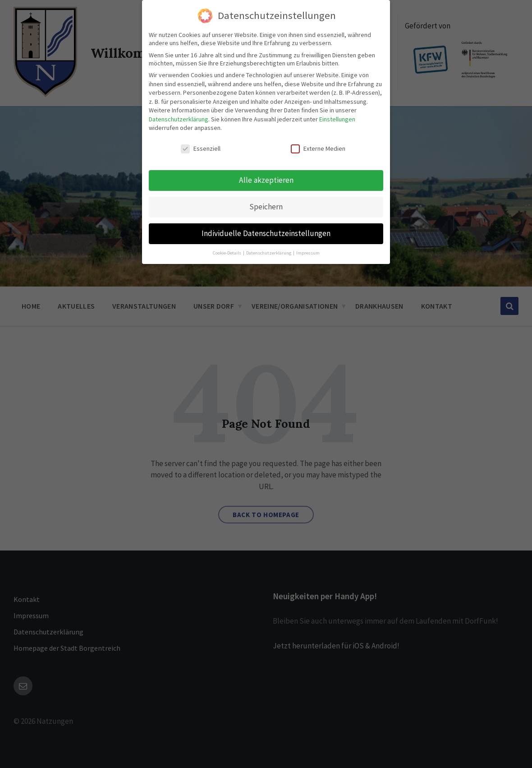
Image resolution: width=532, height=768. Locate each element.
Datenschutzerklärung (179, 119)
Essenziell (201, 148)
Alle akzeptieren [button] (266, 180)
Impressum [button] (308, 252)
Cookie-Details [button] (227, 252)
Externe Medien (318, 148)
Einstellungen (337, 119)
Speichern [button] (266, 207)
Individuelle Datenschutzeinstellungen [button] (266, 233)
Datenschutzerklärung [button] (269, 252)
